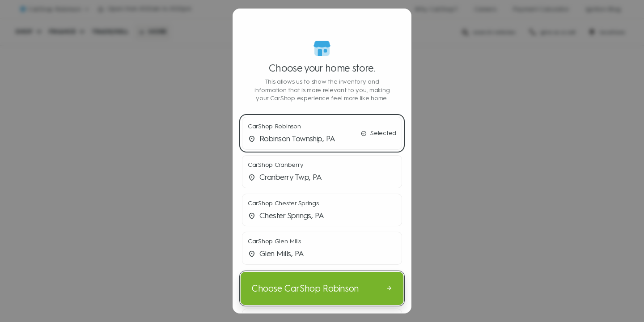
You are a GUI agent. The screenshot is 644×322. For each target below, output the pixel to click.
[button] (322, 133)
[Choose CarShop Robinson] (322, 288)
